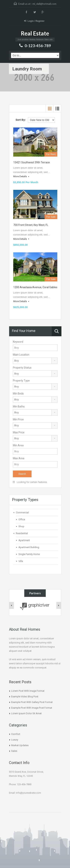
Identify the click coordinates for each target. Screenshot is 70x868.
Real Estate (35, 33)
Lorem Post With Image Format (28, 691)
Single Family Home (29, 554)
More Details (21, 176)
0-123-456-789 (38, 46)
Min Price (18, 419)
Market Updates (20, 745)
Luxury (15, 740)
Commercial (22, 512)
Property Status (22, 368)
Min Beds (18, 394)
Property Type (21, 381)
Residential (22, 533)
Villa (21, 561)
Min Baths (19, 406)
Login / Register (34, 21)
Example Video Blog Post (25, 696)
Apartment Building (29, 547)
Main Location (21, 355)
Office (22, 519)
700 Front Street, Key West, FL (31, 225)
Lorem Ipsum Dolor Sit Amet (26, 713)
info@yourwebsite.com (28, 793)
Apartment (24, 540)
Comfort (16, 734)
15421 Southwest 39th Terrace (32, 162)
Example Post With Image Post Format (32, 708)
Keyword (18, 342)
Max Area (19, 458)
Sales (14, 751)
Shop (21, 526)
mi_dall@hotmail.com (44, 4)
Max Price (19, 432)
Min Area (18, 445)
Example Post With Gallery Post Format (32, 702)
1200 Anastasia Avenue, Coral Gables (35, 287)
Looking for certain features (30, 482)
